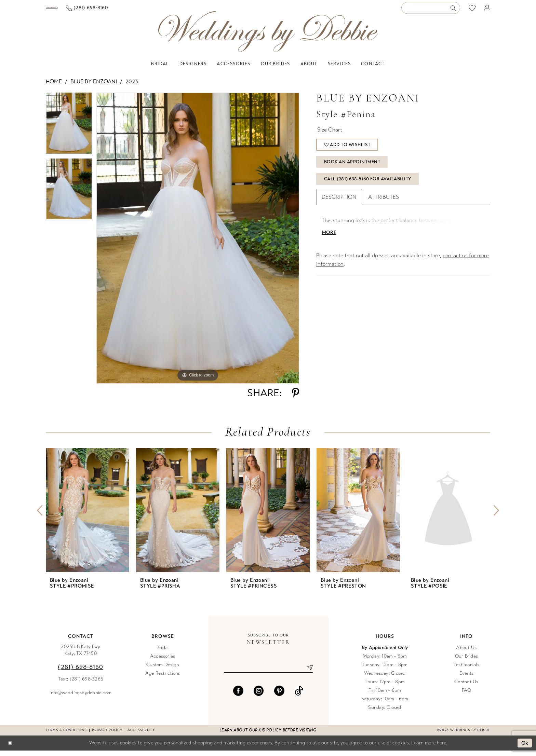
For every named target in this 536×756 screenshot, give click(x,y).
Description (339, 202)
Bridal (163, 653)
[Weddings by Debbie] (268, 37)
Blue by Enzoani (94, 87)
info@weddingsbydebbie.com (81, 698)
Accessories (163, 662)
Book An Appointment (352, 167)
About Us (466, 653)
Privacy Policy (107, 736)
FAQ (467, 696)
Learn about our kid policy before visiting (268, 736)
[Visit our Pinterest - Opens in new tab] (279, 696)
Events (466, 679)
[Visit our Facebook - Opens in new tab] (238, 696)
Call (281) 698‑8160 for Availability (368, 184)
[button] (487, 11)
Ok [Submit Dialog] (525, 748)
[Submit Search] (455, 11)
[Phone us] (143, 11)
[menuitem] (80, 11)
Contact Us (466, 687)
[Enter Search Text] (431, 11)
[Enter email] (268, 673)
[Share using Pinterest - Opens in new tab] (296, 398)
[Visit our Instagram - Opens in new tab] (259, 696)
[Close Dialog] (10, 749)
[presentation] (88, 516)
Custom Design (163, 670)
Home (54, 87)
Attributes (384, 202)
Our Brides (466, 662)
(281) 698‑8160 (81, 672)
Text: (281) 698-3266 (81, 684)
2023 (132, 87)
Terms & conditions (66, 736)
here (441, 748)
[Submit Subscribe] (307, 673)
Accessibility (141, 736)
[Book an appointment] (79, 11)
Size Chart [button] (330, 135)
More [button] (329, 238)
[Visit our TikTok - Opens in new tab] (299, 696)
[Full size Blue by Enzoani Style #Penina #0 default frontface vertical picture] (198, 244)
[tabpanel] (69, 131)
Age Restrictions (163, 679)
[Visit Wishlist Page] (472, 11)
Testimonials (466, 670)
